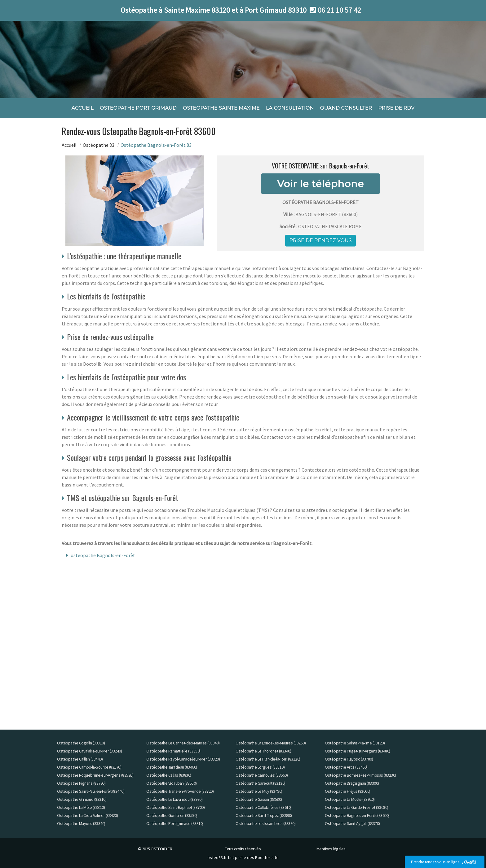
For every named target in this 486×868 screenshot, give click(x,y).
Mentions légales (331, 849)
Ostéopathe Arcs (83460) (346, 767)
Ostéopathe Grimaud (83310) (82, 799)
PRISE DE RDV (396, 108)
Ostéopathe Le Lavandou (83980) (174, 799)
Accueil (69, 145)
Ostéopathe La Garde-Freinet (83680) (357, 807)
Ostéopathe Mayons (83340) (81, 823)
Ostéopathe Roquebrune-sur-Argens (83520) (95, 775)
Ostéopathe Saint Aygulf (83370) (352, 823)
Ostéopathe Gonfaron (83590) (172, 815)
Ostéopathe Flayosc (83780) (349, 759)
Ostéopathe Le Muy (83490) (259, 791)
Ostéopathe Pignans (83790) (81, 783)
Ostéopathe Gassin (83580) (259, 799)
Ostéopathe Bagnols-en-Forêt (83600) (357, 815)
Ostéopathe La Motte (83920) (350, 799)
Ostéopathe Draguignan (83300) (352, 783)
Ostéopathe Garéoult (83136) (261, 783)
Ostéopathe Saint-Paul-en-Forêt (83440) (91, 791)
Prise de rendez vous (320, 240)
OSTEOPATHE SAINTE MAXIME (221, 108)
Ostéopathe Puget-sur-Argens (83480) (358, 751)
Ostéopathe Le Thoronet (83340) (263, 751)
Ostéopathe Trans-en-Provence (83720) (180, 791)
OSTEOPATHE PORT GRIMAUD (138, 108)
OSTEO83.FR (161, 849)
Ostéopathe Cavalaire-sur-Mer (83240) (89, 751)
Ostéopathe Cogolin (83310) (81, 743)
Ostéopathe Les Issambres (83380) (265, 823)
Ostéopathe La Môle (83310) (81, 807)
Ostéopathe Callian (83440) (80, 759)
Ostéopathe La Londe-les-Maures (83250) (271, 743)
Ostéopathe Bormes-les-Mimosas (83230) (360, 775)
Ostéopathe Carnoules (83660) (262, 775)
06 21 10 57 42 (339, 10)
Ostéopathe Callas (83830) (169, 775)
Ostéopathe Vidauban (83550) (172, 783)
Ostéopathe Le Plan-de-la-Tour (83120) (268, 759)
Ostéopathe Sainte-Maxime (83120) (355, 743)
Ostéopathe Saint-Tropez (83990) (264, 815)
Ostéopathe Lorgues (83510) (260, 767)
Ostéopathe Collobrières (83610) (264, 807)
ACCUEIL (82, 108)
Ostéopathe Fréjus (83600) (348, 791)
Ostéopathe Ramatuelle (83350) (173, 751)
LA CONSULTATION (290, 108)
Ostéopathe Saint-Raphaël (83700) (175, 807)
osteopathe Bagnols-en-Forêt (103, 555)
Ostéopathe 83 (99, 145)
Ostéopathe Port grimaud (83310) (175, 823)
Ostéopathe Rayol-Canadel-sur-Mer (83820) (183, 759)
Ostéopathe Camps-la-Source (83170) (89, 767)
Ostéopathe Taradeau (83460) (172, 767)
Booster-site (267, 857)
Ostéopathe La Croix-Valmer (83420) (87, 815)
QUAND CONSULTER (346, 108)
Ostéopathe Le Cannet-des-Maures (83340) (183, 743)
